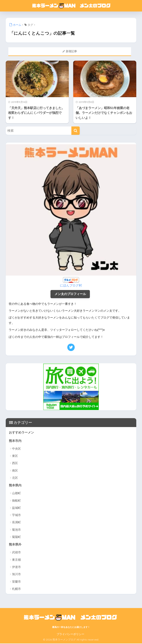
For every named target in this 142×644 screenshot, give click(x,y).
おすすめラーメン (21, 433)
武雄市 (16, 553)
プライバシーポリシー (70, 635)
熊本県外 (15, 545)
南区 (15, 471)
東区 (15, 456)
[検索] (76, 131)
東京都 (16, 560)
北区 (15, 478)
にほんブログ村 (71, 285)
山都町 (16, 494)
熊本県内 (15, 486)
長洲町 (16, 523)
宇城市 (16, 516)
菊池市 (16, 530)
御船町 (16, 501)
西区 (15, 463)
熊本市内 (15, 441)
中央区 (16, 449)
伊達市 (16, 568)
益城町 (16, 508)
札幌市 (16, 589)
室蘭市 (16, 582)
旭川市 (16, 575)
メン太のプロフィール (70, 294)
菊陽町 (16, 537)
